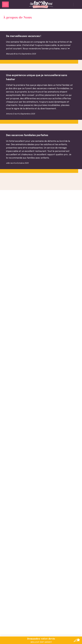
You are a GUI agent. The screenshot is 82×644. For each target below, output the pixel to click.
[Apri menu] (5, 5)
